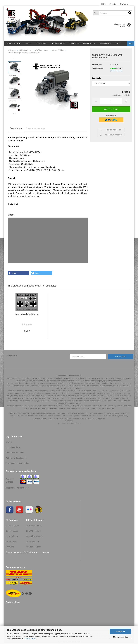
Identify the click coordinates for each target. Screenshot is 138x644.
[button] (18, 273)
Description (16, 128)
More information (120, 637)
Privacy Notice (30, 639)
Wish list (124, 4)
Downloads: (97, 78)
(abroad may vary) (116, 71)
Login (112, 4)
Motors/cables (58, 44)
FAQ (131, 44)
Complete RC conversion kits (82, 44)
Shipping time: (98, 68)
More (118, 44)
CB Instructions (13, 44)
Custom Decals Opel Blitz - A (27, 314)
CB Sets (28, 44)
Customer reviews (36, 128)
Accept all (121, 631)
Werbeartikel (106, 44)
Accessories (41, 44)
